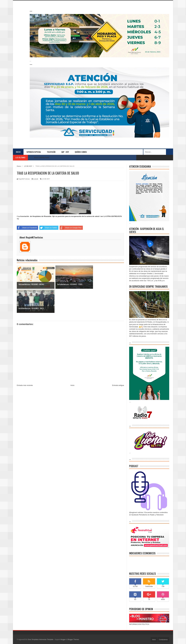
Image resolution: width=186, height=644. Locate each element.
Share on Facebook (27, 228)
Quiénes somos (81, 152)
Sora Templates (33, 639)
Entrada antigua (118, 361)
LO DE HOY (46, 179)
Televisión (51, 152)
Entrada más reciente (25, 361)
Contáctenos (163, 640)
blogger (63, 639)
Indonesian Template (46, 639)
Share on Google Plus (71, 228)
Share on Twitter (48, 228)
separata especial (34, 152)
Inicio (18, 152)
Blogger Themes (73, 639)
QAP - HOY (65, 152)
